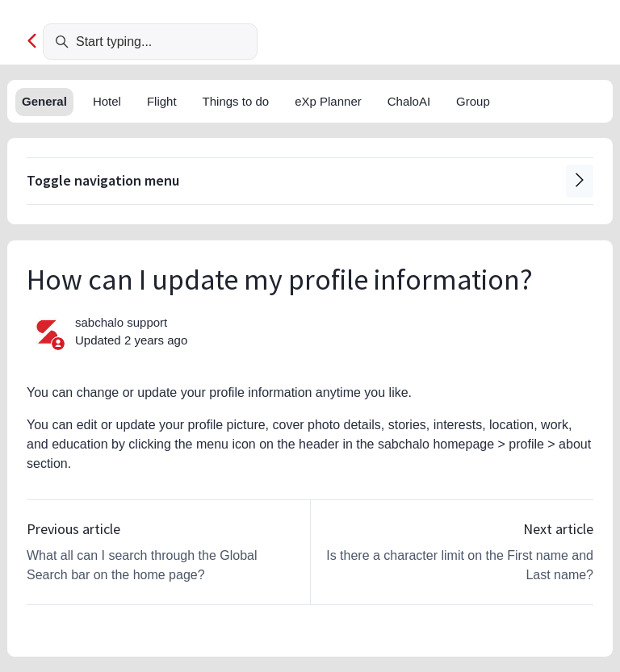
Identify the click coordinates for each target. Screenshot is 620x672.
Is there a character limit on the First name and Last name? (460, 565)
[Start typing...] (150, 42)
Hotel (107, 101)
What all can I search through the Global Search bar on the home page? (142, 565)
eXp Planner (328, 101)
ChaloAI (409, 101)
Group (473, 101)
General (44, 101)
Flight (162, 101)
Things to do (236, 101)
